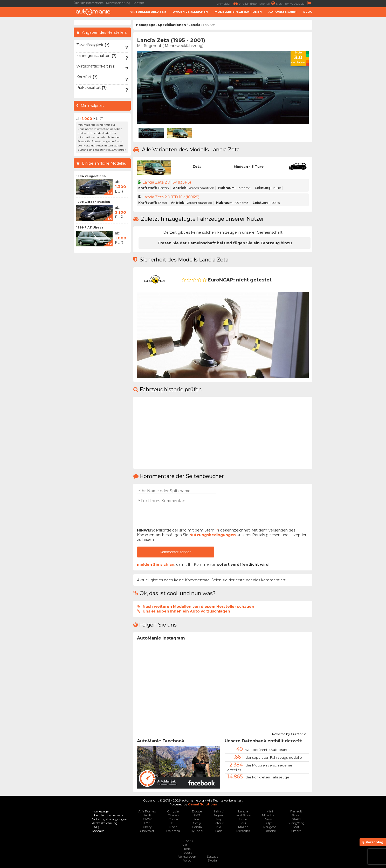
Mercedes (243, 831)
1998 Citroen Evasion (93, 202)
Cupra (173, 819)
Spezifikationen (172, 25)
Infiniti (219, 811)
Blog (308, 12)
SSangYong (296, 823)
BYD (147, 823)
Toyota (187, 853)
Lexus (243, 819)
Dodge (197, 811)
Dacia (173, 827)
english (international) (258, 3)
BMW (147, 819)
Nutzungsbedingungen (213, 535)
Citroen (173, 815)
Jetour (219, 823)
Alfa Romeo (147, 811)
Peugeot (270, 827)
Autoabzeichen (282, 12)
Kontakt (138, 3)
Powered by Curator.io (289, 733)
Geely (197, 823)
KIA (219, 827)
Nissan (270, 819)
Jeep (219, 819)
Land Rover (243, 815)
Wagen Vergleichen (190, 12)
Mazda (243, 827)
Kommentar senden (176, 552)
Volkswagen (187, 856)
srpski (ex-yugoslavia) (294, 3)
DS (173, 823)
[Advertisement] (350, 98)
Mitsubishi (270, 815)
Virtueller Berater (148, 12)
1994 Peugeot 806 (91, 176)
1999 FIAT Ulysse (90, 227)
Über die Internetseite (89, 3)
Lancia (194, 25)
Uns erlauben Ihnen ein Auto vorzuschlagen (186, 611)
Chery (147, 827)
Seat (296, 827)
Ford (197, 819)
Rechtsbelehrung (118, 3)
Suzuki (187, 845)
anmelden (228, 3)
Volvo (187, 860)
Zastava (212, 856)
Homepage (146, 25)
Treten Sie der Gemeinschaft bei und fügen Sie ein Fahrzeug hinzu (225, 243)
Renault (296, 811)
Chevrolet (147, 831)
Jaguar (219, 815)
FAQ (95, 827)
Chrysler (173, 811)
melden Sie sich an (156, 564)
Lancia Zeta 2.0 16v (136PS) (167, 182)
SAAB (296, 819)
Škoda (212, 860)
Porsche (270, 831)
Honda (197, 827)
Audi (147, 815)
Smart (296, 831)
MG (243, 823)
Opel (270, 823)
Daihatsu (173, 831)
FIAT (197, 815)
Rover (296, 815)
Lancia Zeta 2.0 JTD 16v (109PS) (171, 197)
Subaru (187, 841)
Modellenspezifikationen (238, 12)
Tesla (187, 849)
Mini (270, 811)
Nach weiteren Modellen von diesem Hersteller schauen (198, 607)
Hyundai (197, 831)
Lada (219, 831)
